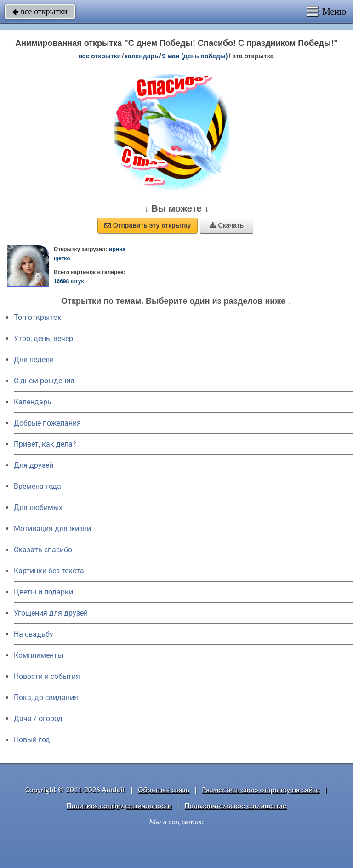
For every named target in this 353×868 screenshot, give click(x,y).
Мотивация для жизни (52, 529)
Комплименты (38, 655)
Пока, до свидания (46, 697)
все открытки (40, 11)
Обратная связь (164, 790)
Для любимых (38, 507)
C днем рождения (44, 381)
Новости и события (47, 676)
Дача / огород (38, 719)
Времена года (37, 486)
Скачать (227, 225)
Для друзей (34, 465)
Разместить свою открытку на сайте (261, 790)
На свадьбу (34, 634)
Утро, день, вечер (43, 339)
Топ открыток (38, 317)
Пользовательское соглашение (236, 806)
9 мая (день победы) (195, 56)
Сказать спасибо (43, 550)
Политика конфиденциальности (119, 806)
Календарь (142, 56)
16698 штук (69, 281)
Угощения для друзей (51, 613)
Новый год (32, 740)
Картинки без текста (49, 571)
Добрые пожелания (47, 423)
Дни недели (34, 360)
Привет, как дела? (45, 444)
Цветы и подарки (43, 592)
